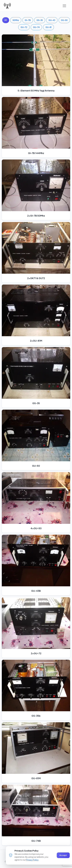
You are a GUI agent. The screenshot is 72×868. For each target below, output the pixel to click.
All (6, 20)
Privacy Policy (32, 860)
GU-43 (52, 20)
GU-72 (24, 27)
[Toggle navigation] (64, 6)
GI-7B (28, 20)
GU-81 (49, 27)
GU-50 (64, 20)
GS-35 (40, 20)
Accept (63, 855)
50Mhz (16, 20)
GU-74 (36, 27)
